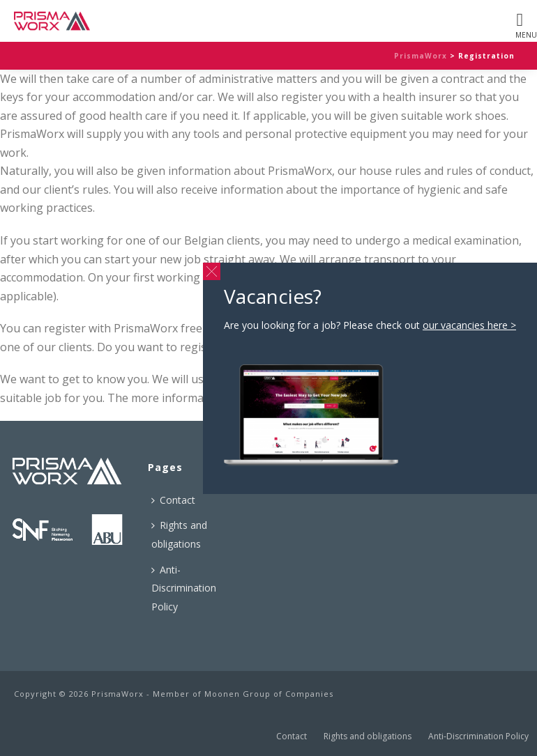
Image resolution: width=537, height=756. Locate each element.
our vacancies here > (469, 325)
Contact (173, 500)
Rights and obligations (179, 534)
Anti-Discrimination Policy (184, 588)
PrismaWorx (421, 56)
